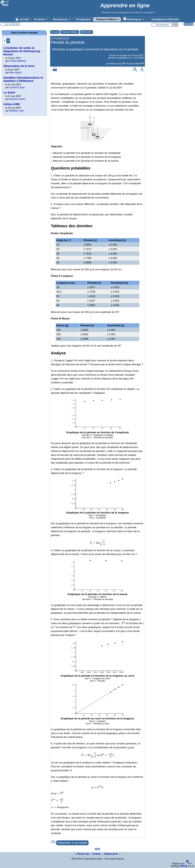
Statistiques (134, 19)
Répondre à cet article (72, 843)
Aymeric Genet (17, 99)
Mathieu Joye (116, 64)
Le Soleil (9, 92)
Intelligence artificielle (164, 19)
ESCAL (184, 866)
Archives (40, 19)
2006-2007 (87, 32)
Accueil (22, 19)
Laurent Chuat (17, 87)
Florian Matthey (18, 61)
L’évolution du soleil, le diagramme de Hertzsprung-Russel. (22, 51)
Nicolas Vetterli (134, 64)
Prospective (83, 19)
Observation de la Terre (19, 66)
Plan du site (82, 854)
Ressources (61, 19)
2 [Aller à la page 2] (8, 41)
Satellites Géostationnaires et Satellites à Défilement (23, 79)
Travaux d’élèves (107, 19)
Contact (96, 854)
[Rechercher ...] (162, 25)
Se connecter (12, 24)
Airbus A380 (12, 104)
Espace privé (110, 854)
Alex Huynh (16, 73)
